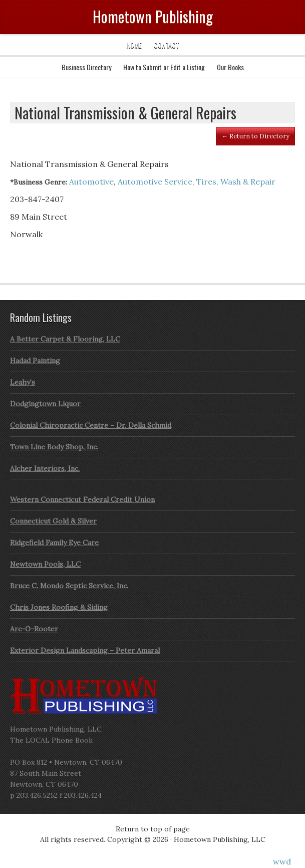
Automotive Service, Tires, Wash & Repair (197, 182)
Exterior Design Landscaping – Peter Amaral (85, 650)
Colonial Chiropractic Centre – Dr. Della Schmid (91, 425)
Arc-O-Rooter (34, 629)
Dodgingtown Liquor (45, 404)
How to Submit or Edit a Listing (164, 67)
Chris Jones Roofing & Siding (59, 607)
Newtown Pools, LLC (45, 564)
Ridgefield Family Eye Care (54, 543)
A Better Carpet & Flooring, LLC (65, 339)
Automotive (91, 182)
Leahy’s (23, 382)
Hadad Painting (35, 361)
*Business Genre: (39, 182)
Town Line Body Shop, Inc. (54, 447)
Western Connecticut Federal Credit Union (82, 499)
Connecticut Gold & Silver (53, 521)
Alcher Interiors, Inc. (45, 468)
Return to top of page (153, 829)
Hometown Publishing (153, 16)
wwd (282, 861)
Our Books (230, 67)
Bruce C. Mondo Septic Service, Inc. (69, 586)
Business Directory (86, 67)
